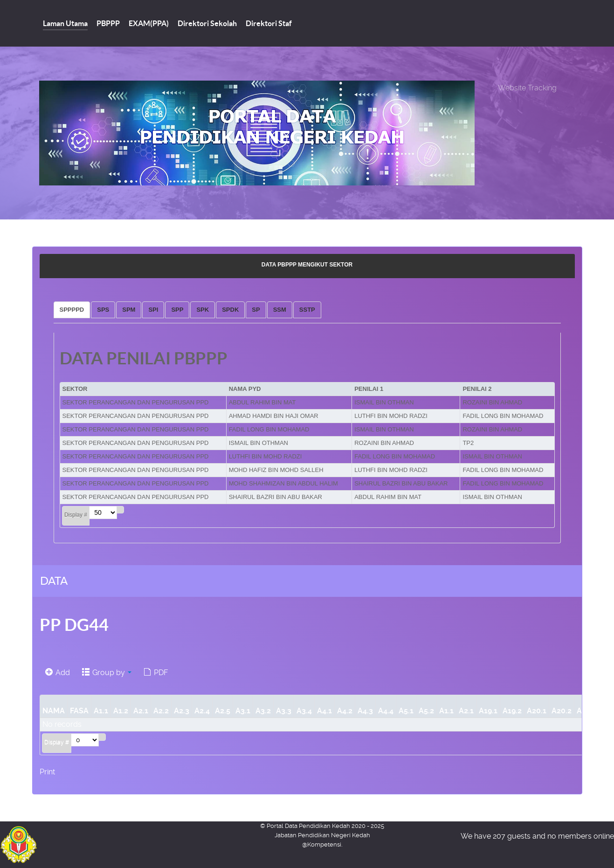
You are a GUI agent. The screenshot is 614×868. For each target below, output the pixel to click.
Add (58, 673)
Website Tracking (527, 88)
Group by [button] (107, 673)
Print (47, 772)
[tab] (72, 310)
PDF (156, 673)
